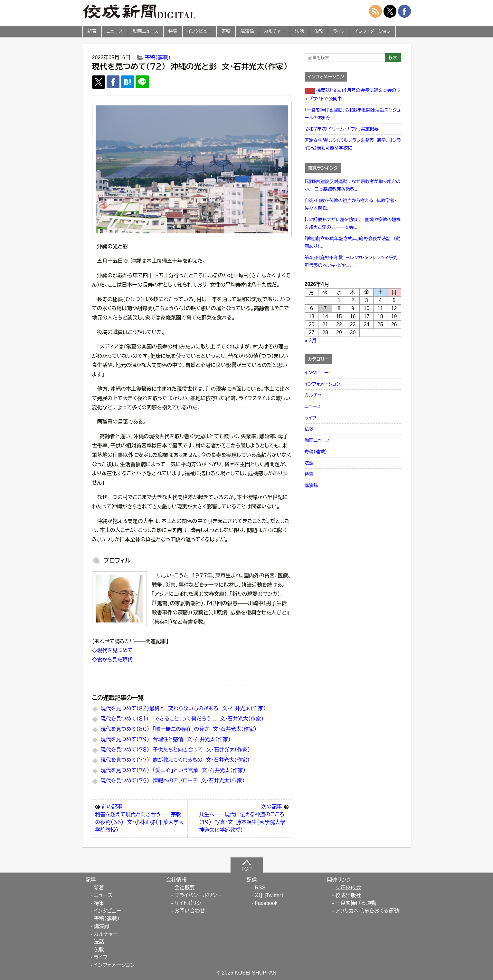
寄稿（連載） (158, 58)
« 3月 (311, 341)
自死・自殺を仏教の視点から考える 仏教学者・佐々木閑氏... (351, 204)
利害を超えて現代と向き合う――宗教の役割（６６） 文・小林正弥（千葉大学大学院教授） (140, 818)
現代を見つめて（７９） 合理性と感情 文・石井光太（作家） (166, 739)
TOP (246, 865)
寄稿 (226, 31)
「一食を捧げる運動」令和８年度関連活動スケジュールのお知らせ (353, 114)
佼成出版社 (348, 895)
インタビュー (199, 31)
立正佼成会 (348, 888)
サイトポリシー (190, 903)
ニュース (115, 31)
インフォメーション (373, 31)
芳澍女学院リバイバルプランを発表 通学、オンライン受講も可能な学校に (353, 144)
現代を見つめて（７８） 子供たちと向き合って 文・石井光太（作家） (175, 750)
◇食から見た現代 (112, 660)
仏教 (318, 31)
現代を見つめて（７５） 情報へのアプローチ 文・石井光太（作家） (173, 781)
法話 (299, 31)
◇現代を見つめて (113, 650)
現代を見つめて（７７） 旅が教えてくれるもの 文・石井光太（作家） (175, 760)
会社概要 (185, 888)
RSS (260, 888)
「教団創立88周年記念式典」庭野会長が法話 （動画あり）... (353, 242)
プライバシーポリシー (198, 895)
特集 (173, 31)
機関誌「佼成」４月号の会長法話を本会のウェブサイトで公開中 (353, 94)
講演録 (247, 31)
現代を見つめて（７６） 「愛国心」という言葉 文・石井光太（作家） (173, 770)
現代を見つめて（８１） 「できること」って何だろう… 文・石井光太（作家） (182, 719)
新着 (92, 31)
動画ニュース (146, 31)
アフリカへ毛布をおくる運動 (367, 911)
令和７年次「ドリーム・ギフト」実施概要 (342, 129)
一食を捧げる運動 (356, 903)
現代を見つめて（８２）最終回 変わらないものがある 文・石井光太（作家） (183, 708)
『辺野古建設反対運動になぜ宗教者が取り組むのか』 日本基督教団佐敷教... (353, 185)
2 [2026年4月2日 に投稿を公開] (353, 300)
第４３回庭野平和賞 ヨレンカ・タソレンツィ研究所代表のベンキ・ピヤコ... (351, 261)
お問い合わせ (190, 911)
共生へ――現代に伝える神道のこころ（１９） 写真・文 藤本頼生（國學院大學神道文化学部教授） (244, 818)
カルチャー (275, 31)
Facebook (266, 903)
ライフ (339, 31)
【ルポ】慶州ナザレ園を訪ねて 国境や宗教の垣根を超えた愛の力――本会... (353, 223)
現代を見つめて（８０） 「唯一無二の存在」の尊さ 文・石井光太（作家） (179, 729)
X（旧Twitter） (269, 895)
